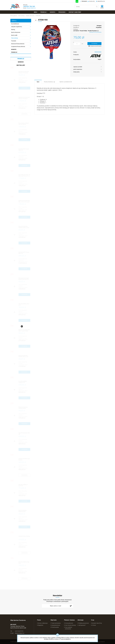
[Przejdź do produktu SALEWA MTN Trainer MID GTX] (24, 150)
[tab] (38, 82)
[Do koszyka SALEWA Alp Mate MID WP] (24, 449)
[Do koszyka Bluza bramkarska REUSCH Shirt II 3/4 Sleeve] (24, 372)
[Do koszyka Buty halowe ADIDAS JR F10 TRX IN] (24, 140)
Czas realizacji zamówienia (68, 628)
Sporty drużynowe (16, 32)
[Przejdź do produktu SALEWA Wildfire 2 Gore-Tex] (24, 485)
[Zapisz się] (71, 606)
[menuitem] (36, 12)
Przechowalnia (55, 627)
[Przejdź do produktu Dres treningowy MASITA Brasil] (24, 511)
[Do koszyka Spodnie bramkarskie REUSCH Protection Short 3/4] (24, 88)
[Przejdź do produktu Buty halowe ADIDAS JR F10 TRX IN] (24, 124)
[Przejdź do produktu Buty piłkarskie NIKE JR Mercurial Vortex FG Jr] (24, 175)
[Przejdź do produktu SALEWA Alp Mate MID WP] (24, 434)
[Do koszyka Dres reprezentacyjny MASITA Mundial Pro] (24, 295)
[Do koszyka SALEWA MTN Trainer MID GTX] (24, 165)
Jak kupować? (82, 625)
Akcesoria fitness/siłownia (18, 44)
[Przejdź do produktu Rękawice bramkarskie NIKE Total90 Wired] (24, 330)
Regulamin (41, 625)
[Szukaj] (97, 7)
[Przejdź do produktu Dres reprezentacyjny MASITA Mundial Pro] (24, 279)
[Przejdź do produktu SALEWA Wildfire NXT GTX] (24, 304)
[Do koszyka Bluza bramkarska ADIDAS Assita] (24, 424)
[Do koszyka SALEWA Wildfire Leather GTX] (24, 398)
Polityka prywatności (84, 623)
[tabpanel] (69, 99)
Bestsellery (21, 65)
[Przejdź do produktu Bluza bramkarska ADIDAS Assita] (24, 408)
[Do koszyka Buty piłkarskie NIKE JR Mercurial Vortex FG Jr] (24, 191)
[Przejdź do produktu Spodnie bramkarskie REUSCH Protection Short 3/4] (24, 72)
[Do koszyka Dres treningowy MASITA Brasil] (24, 527)
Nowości (14, 49)
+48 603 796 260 (29, 6)
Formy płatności (69, 623)
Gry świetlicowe (15, 24)
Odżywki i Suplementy (17, 27)
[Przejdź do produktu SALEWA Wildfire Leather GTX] (24, 382)
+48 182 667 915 (17, 631)
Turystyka (14, 41)
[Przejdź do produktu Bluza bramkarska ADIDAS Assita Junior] (24, 227)
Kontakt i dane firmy (97, 623)
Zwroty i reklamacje (43, 623)
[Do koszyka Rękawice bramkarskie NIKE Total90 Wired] (24, 346)
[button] (87, 67)
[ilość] (77, 44)
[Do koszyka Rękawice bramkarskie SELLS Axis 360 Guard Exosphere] (24, 217)
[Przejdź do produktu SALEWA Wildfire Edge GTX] (24, 563)
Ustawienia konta (56, 625)
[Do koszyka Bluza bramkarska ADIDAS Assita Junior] (24, 243)
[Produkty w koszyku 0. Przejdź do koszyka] (102, 7)
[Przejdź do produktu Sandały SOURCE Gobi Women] (24, 459)
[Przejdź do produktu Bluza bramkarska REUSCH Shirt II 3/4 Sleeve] (24, 356)
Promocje (14, 52)
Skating (13, 30)
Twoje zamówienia (56, 623)
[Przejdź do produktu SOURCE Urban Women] (24, 537)
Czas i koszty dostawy (70, 625)
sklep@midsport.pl (31, 8)
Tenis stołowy (15, 38)
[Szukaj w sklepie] (85, 7)
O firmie (94, 625)
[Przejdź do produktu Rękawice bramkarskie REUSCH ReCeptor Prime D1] (24, 98)
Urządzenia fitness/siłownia (18, 47)
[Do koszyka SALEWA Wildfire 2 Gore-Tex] (24, 501)
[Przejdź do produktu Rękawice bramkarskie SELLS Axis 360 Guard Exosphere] (24, 201)
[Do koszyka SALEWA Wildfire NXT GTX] (24, 320)
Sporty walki (14, 35)
